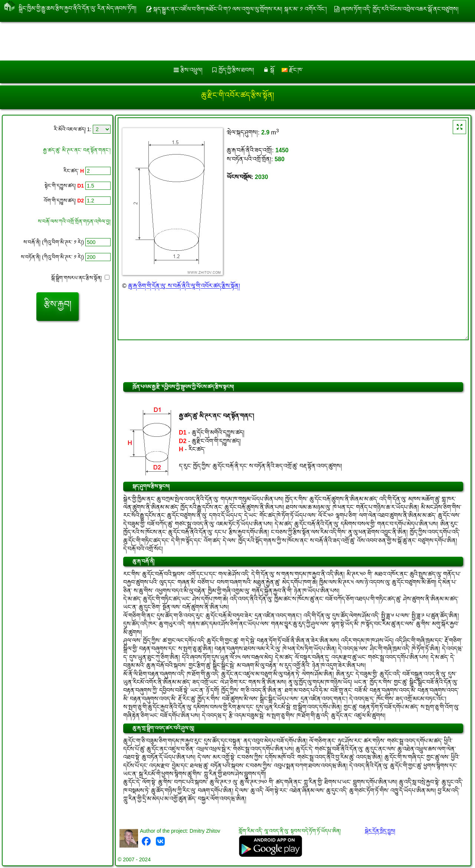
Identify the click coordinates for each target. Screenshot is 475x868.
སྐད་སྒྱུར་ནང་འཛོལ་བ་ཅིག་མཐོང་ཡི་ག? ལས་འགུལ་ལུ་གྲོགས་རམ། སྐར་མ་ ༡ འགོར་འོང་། (240, 9)
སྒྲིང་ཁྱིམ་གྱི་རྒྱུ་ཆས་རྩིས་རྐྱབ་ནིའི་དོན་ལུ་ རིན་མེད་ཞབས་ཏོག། (78, 7)
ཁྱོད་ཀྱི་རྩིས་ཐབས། (236, 70)
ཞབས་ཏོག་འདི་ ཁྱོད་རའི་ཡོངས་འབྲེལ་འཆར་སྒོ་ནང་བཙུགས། (400, 9)
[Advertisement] (225, 41)
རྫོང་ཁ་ (292, 70)
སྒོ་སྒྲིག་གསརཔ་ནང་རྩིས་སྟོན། (80, 278)
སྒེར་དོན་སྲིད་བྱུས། (380, 831)
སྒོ (272, 70)
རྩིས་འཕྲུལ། (191, 70)
